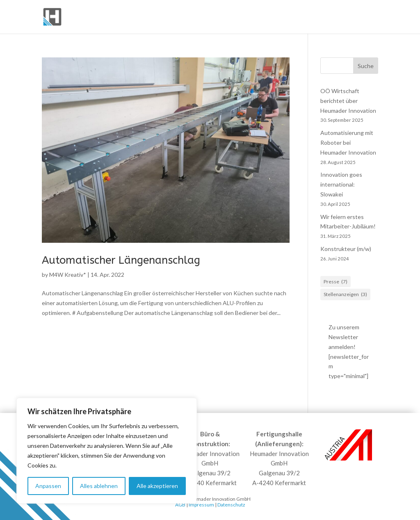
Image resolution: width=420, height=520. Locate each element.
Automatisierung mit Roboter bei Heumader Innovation (348, 143)
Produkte (272, 17)
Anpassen (48, 486)
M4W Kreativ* (68, 275)
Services (356, 17)
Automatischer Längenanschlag (121, 260)
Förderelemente (144, 17)
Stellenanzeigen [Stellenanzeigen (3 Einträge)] (345, 294)
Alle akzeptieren (157, 486)
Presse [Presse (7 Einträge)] (336, 282)
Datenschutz (231, 505)
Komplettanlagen (214, 17)
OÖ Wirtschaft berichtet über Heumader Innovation (348, 101)
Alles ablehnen (99, 486)
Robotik (311, 17)
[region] (107, 451)
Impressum (201, 505)
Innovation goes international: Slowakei (341, 184)
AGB (180, 505)
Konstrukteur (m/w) (346, 249)
